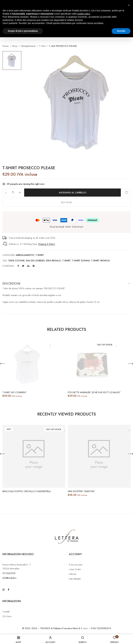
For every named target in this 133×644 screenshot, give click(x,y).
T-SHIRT (66, 261)
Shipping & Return (47, 244)
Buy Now (66, 202)
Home (6, 46)
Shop (15, 46)
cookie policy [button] (84, 14)
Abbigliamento (28, 46)
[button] (129, 5)
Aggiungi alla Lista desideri (127, 193)
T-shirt (42, 46)
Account (75, 554)
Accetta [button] (121, 31)
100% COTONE (16, 261)
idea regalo (53, 261)
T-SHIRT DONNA (81, 261)
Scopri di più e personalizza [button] (23, 31)
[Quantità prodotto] (13, 192)
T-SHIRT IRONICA (100, 261)
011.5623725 (9, 573)
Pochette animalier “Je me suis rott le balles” (94, 392)
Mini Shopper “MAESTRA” (82, 491)
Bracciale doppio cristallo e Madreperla (27, 491)
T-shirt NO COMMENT (14, 392)
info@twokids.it (9, 578)
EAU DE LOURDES (35, 261)
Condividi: (8, 266)
